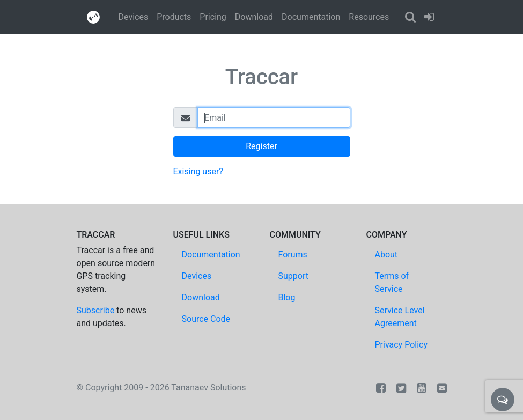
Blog (287, 297)
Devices (134, 17)
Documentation (311, 17)
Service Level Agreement (400, 317)
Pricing (213, 17)
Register (261, 146)
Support (293, 276)
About (386, 255)
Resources (369, 17)
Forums (293, 255)
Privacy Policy (402, 345)
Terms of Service (392, 282)
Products (174, 17)
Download (254, 17)
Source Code (206, 319)
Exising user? (198, 171)
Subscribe (96, 310)
